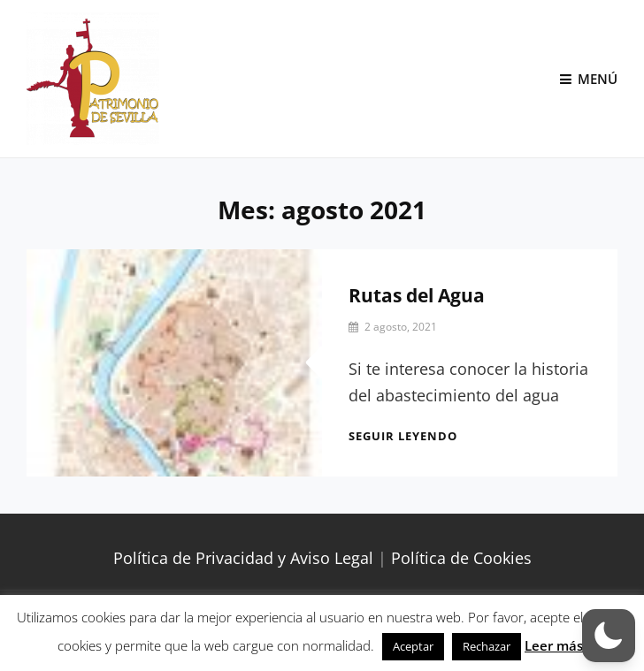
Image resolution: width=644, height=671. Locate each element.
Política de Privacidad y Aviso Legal (243, 558)
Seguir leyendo (403, 436)
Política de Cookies (461, 558)
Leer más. (556, 645)
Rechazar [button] (487, 646)
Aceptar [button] (413, 646)
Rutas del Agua (417, 295)
